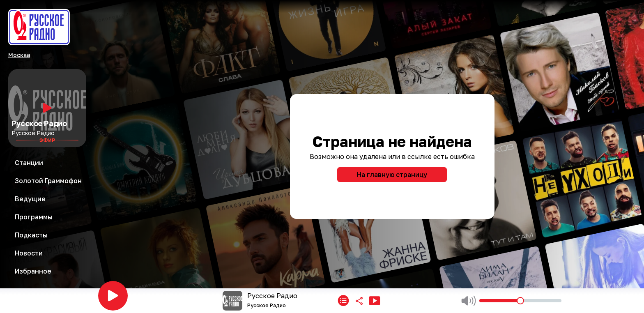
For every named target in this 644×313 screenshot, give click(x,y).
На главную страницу (392, 175)
